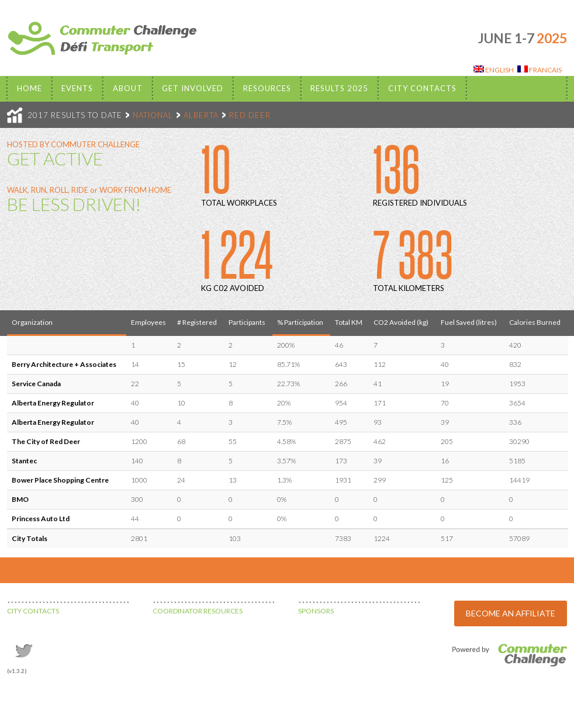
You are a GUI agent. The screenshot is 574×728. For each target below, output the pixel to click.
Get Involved (193, 88)
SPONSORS (316, 611)
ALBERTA (201, 115)
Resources (267, 88)
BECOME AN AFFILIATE (511, 613)
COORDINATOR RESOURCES (198, 611)
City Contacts (422, 88)
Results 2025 (339, 88)
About (128, 88)
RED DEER (250, 115)
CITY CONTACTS (33, 611)
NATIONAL (153, 115)
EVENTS (77, 88)
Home (30, 88)
